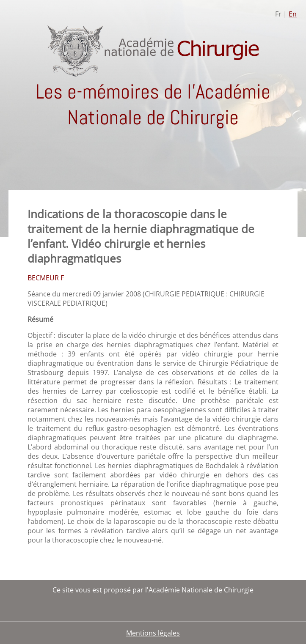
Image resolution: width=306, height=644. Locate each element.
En (293, 14)
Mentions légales (153, 633)
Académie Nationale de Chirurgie (201, 590)
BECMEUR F (46, 278)
